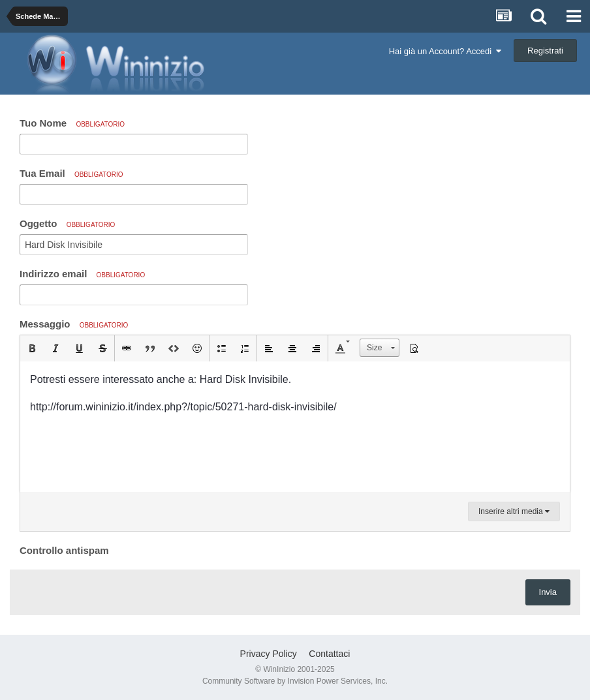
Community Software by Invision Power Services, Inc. (295, 681)
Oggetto (67, 223)
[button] (32, 348)
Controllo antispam (64, 550)
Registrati (545, 51)
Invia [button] (548, 592)
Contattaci (329, 654)
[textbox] (295, 427)
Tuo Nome (72, 123)
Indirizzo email (82, 274)
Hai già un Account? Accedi (445, 51)
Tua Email (71, 173)
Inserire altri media (514, 511)
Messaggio (74, 324)
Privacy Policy (269, 654)
